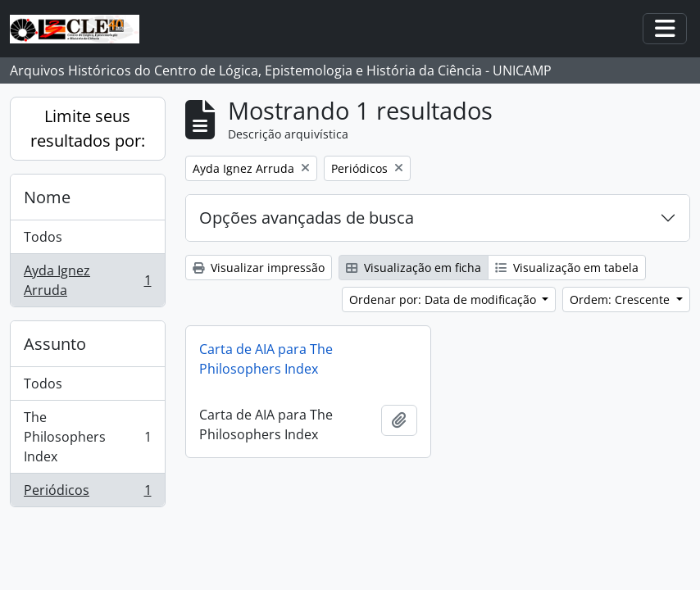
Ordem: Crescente (621, 300)
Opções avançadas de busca (307, 218)
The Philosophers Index (87, 437)
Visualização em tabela (567, 268)
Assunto (55, 344)
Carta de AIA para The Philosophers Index (266, 359)
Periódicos (87, 493)
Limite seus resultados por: (88, 128)
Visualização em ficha (414, 268)
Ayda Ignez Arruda (87, 280)
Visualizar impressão (259, 268)
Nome (47, 197)
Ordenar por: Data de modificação (444, 300)
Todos (43, 237)
